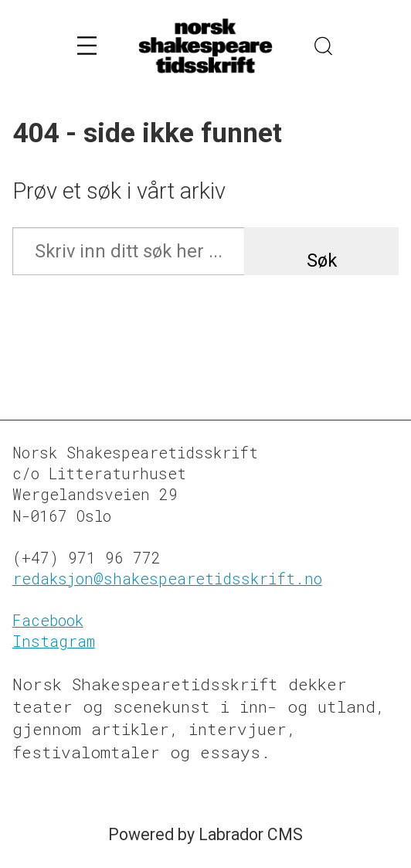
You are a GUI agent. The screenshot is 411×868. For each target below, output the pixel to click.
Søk (322, 260)
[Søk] (324, 46)
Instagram (54, 641)
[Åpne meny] (87, 46)
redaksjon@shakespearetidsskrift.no (167, 579)
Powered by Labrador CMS (206, 834)
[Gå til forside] (206, 46)
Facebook (48, 620)
